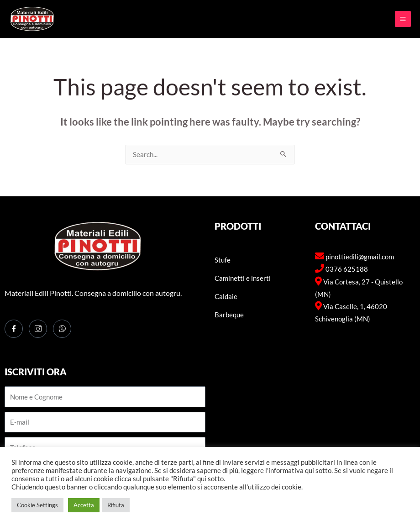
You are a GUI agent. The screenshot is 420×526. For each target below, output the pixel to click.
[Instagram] (38, 329)
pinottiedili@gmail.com (360, 257)
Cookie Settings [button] (37, 505)
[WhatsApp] (62, 329)
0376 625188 (347, 269)
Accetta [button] (84, 505)
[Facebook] (14, 329)
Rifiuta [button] (116, 505)
